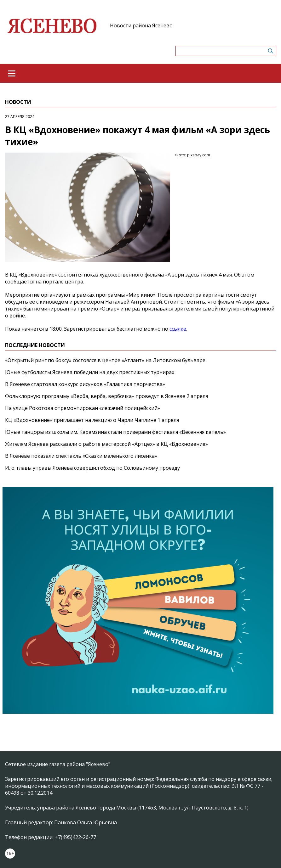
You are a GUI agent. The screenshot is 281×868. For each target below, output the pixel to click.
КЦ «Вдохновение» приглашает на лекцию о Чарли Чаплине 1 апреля (92, 420)
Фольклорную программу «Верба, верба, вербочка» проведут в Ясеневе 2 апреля (106, 396)
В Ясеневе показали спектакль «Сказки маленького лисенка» (81, 456)
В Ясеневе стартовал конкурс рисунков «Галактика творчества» (85, 384)
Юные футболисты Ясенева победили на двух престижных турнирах (90, 372)
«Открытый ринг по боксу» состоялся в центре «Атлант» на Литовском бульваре (105, 360)
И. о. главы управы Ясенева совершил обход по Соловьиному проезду (92, 468)
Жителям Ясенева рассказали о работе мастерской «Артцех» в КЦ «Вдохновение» (106, 444)
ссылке (178, 329)
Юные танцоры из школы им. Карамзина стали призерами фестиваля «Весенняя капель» (115, 432)
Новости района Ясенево (141, 25)
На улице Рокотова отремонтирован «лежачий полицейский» (83, 408)
